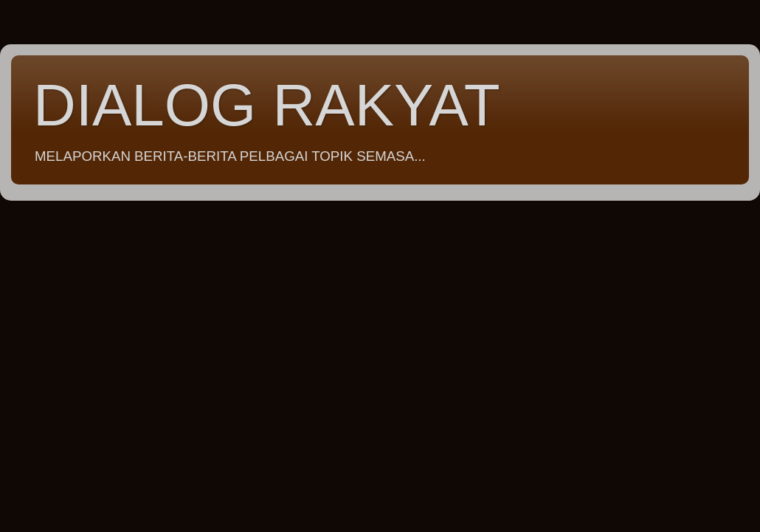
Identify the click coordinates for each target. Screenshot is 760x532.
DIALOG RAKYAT (267, 105)
